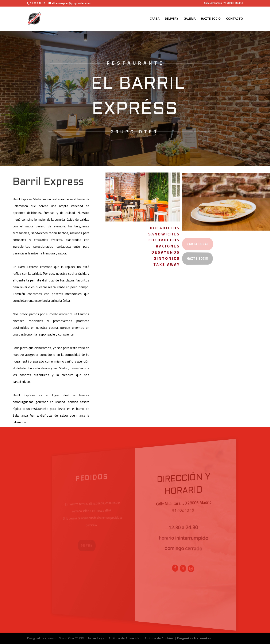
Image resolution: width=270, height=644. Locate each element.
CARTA (155, 19)
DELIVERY (172, 19)
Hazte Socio (195, 259)
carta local (196, 244)
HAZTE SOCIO (211, 19)
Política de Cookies (160, 638)
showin (50, 638)
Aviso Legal (97, 638)
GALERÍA (190, 19)
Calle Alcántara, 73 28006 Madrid (223, 3)
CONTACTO (235, 19)
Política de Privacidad (125, 638)
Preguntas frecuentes (194, 638)
